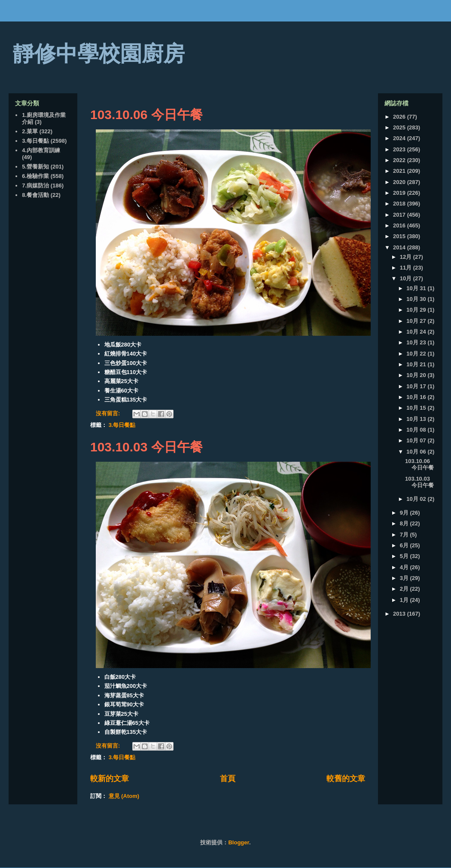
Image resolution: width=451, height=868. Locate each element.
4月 (405, 567)
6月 (405, 545)
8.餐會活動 (35, 195)
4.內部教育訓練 (41, 150)
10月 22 (417, 354)
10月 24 (417, 332)
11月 (407, 268)
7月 (405, 535)
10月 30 (417, 299)
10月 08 (417, 430)
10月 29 (417, 310)
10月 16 (417, 397)
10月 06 (417, 452)
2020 (400, 182)
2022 (400, 160)
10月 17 (417, 386)
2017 (400, 215)
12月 (407, 257)
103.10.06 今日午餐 (146, 115)
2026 (400, 117)
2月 (405, 589)
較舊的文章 (346, 779)
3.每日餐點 (122, 425)
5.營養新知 (35, 167)
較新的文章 (110, 779)
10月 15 (417, 408)
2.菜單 (30, 131)
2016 (400, 225)
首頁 (228, 779)
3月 (405, 578)
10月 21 (417, 364)
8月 (405, 523)
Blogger (238, 842)
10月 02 (417, 499)
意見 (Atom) (124, 796)
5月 (405, 556)
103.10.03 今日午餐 (146, 447)
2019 (400, 193)
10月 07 (417, 440)
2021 (400, 171)
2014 (400, 247)
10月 (407, 278)
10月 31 (417, 288)
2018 (400, 204)
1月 (405, 600)
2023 (400, 149)
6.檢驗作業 (35, 176)
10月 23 (417, 342)
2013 (400, 614)
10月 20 (417, 375)
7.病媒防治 (35, 186)
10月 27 (417, 321)
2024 (400, 138)
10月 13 (417, 419)
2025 (400, 127)
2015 (400, 236)
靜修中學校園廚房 (99, 54)
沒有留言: (109, 413)
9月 (405, 513)
